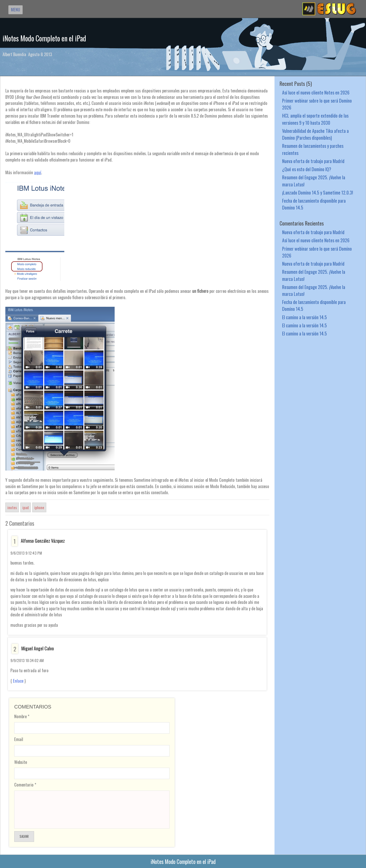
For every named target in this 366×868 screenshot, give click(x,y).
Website (21, 762)
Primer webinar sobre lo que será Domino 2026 (317, 104)
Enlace (18, 681)
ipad (26, 507)
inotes (12, 507)
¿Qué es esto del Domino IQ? (307, 169)
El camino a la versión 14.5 (304, 317)
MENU (16, 10)
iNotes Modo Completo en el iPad (44, 38)
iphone (39, 507)
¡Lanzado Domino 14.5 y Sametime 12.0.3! (318, 192)
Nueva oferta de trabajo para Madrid (313, 161)
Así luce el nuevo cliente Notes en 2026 (316, 92)
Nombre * (22, 716)
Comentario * (25, 785)
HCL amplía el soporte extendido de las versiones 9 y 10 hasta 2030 (315, 119)
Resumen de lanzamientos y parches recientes (313, 149)
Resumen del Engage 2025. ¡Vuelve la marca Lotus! (314, 181)
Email (19, 739)
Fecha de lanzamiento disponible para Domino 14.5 (314, 204)
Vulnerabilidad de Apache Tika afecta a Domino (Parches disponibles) (315, 134)
